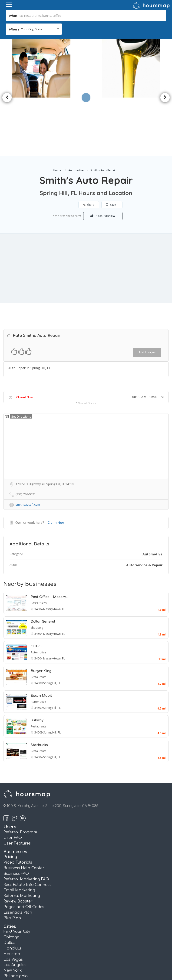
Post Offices (39, 545)
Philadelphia (16, 918)
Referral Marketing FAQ (26, 821)
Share (89, 147)
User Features (17, 785)
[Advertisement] (86, 210)
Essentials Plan (18, 854)
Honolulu (12, 890)
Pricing (10, 799)
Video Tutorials (18, 804)
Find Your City (17, 873)
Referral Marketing (22, 838)
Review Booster (18, 843)
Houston (12, 896)
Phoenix (11, 923)
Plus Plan (12, 860)
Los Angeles (15, 907)
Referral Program (20, 774)
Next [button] (165, 68)
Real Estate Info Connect (27, 827)
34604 (39, 551)
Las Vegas (13, 901)
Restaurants (38, 619)
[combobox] (34, 29)
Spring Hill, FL (52, 625)
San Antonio (15, 929)
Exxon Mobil (41, 637)
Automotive (76, 112)
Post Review (103, 158)
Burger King (41, 613)
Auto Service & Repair (144, 507)
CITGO (36, 588)
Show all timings (87, 345)
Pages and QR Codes (24, 849)
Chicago (12, 879)
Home (57, 112)
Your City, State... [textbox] (33, 29)
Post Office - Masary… (50, 539)
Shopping (37, 569)
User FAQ (13, 780)
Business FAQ (16, 815)
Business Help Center (24, 810)
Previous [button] (7, 68)
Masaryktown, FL (54, 551)
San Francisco (17, 935)
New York (13, 912)
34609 (39, 625)
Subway (37, 662)
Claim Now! (56, 464)
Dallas (9, 885)
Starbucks (39, 687)
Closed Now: (25, 339)
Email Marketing (19, 832)
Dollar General (43, 563)
